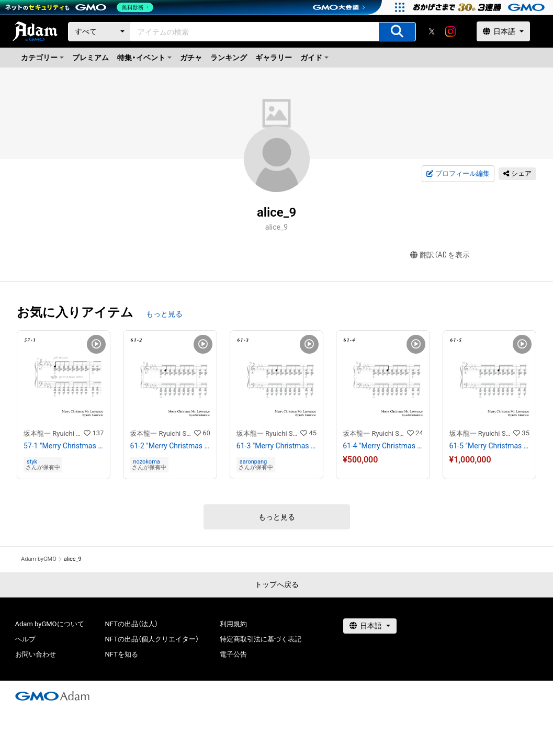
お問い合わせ (36, 654)
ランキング (229, 58)
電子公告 (233, 654)
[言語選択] (503, 31)
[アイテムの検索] (397, 32)
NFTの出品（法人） (132, 624)
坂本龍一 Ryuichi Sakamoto (54, 433)
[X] (432, 31)
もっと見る (164, 314)
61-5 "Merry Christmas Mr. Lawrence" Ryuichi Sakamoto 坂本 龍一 (489, 446)
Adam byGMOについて (50, 624)
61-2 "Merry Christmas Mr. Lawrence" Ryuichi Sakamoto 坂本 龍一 (170, 446)
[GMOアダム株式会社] (52, 696)
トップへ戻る (277, 584)
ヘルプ (25, 639)
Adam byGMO (39, 559)
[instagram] (450, 31)
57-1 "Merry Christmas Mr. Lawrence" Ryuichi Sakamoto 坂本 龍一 (64, 446)
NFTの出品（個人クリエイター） (152, 639)
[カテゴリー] (99, 32)
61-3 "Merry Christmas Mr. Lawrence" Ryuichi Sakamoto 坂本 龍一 (276, 446)
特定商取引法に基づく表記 (261, 639)
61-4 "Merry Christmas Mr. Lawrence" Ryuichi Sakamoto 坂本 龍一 (383, 446)
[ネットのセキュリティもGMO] (80, 7)
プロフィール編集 (458, 174)
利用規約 (233, 624)
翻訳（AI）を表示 (440, 255)
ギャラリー (274, 58)
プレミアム (91, 58)
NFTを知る (122, 654)
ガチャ (191, 58)
